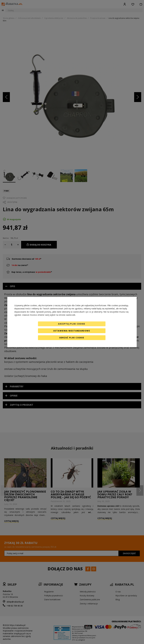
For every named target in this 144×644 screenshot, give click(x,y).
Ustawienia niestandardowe (72, 331)
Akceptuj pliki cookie (72, 324)
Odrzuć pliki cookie (72, 338)
